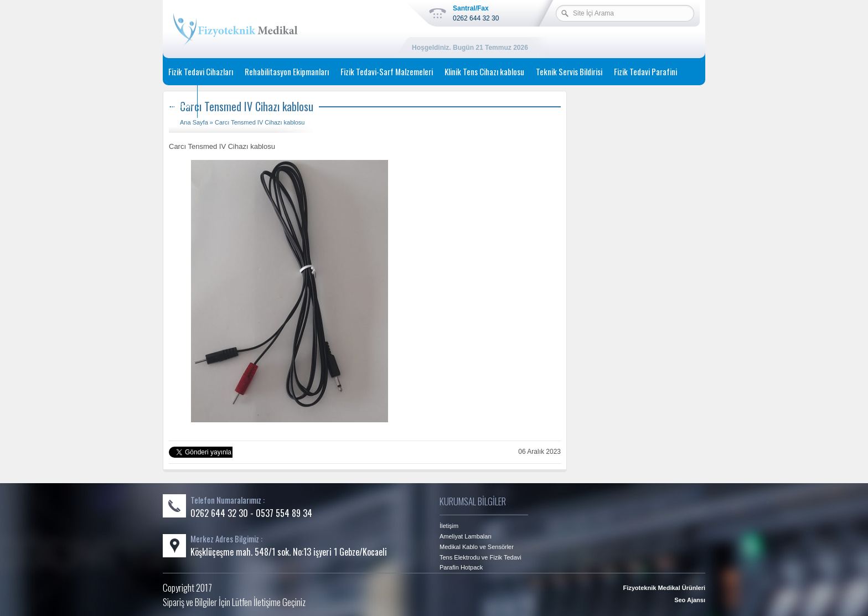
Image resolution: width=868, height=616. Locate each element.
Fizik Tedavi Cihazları (201, 71)
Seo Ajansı (690, 600)
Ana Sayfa (194, 122)
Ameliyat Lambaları (466, 536)
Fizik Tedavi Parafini (645, 71)
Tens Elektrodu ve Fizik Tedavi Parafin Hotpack (480, 562)
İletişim (180, 104)
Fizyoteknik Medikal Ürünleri (664, 588)
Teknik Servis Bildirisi (569, 71)
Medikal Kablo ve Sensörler (477, 547)
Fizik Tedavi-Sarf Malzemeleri (387, 71)
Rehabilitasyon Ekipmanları (287, 71)
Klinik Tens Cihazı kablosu (484, 71)
